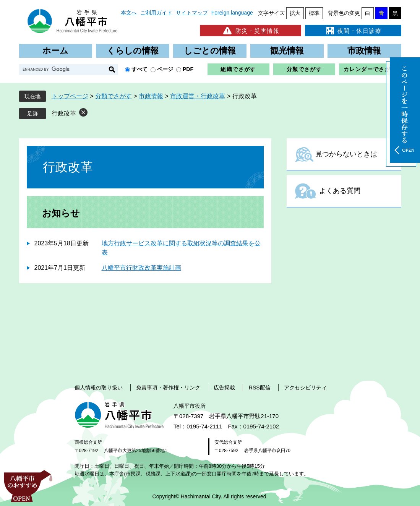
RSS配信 (260, 388)
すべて (139, 69)
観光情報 (287, 51)
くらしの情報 (133, 51)
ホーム (55, 51)
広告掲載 (224, 388)
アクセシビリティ (305, 388)
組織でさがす (238, 69)
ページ (165, 69)
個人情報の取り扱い (99, 388)
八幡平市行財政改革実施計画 (141, 268)
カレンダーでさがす (370, 69)
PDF (188, 69)
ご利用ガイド (156, 13)
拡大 (295, 13)
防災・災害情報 (251, 31)
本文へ (129, 13)
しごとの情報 (210, 51)
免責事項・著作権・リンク (168, 388)
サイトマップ (192, 13)
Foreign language (232, 13)
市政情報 (364, 51)
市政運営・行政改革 (198, 96)
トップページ (70, 96)
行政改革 (64, 113)
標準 (314, 13)
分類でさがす (304, 69)
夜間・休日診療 (353, 31)
